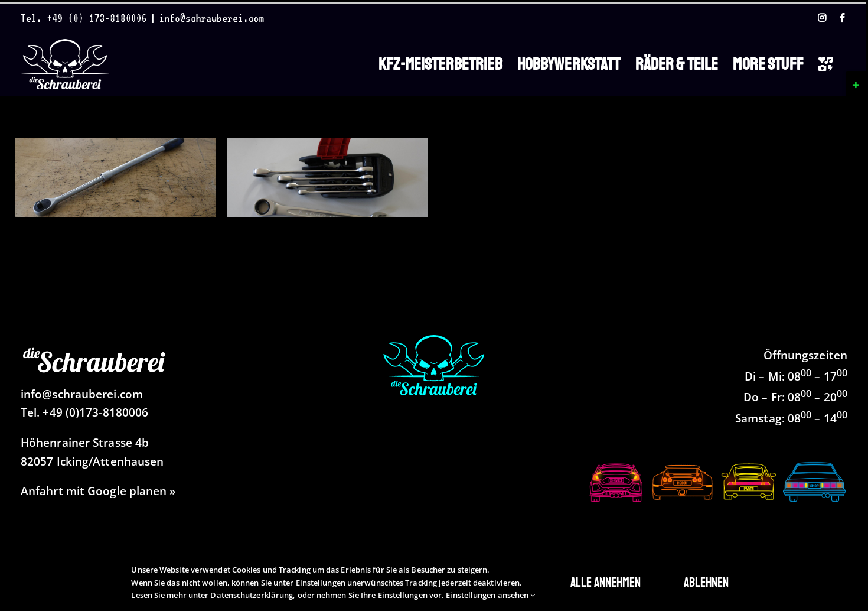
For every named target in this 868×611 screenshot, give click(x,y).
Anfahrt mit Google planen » (99, 491)
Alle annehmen (606, 583)
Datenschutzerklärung (252, 595)
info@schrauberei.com (211, 18)
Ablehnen (706, 583)
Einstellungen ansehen (490, 595)
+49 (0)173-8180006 (95, 412)
